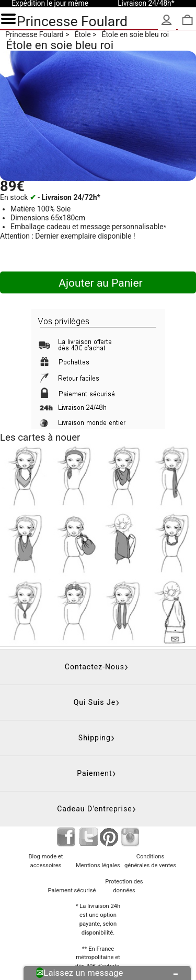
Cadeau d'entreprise (95, 809)
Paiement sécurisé (72, 890)
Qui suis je (95, 702)
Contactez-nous (95, 667)
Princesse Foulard (72, 21)
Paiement (94, 773)
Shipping (95, 738)
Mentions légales (98, 865)
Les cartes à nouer (40, 438)
